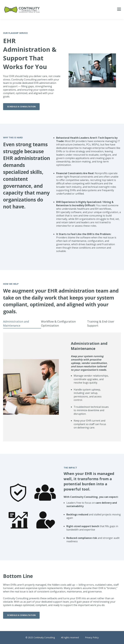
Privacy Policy (92, 637)
